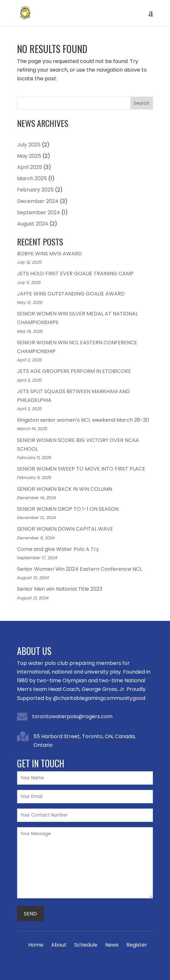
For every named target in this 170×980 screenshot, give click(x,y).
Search (142, 103)
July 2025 (29, 145)
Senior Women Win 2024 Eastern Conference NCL (80, 569)
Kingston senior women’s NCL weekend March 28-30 (83, 420)
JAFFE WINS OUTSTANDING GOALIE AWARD (71, 294)
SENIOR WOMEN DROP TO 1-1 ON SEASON (68, 509)
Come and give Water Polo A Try (58, 549)
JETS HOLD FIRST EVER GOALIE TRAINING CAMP (75, 274)
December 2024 (38, 201)
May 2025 (29, 156)
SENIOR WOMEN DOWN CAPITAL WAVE (65, 529)
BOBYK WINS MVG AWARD (49, 254)
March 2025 (32, 178)
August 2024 (33, 224)
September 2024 (39, 212)
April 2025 (30, 167)
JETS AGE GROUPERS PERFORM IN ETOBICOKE (74, 371)
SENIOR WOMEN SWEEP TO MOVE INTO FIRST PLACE (81, 469)
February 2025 (35, 190)
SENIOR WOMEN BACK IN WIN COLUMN (65, 489)
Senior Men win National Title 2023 (60, 589)
